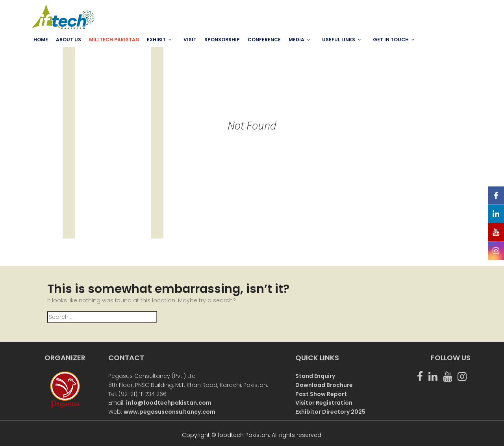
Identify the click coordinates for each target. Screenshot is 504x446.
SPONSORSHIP (222, 40)
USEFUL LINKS (339, 40)
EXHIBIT (156, 40)
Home (41, 40)
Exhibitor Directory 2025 (330, 412)
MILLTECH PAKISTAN (114, 40)
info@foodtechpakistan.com (169, 403)
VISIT (190, 40)
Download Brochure (324, 385)
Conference (264, 40)
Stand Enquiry (315, 376)
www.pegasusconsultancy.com (170, 412)
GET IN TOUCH (391, 40)
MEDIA (296, 40)
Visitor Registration (324, 403)
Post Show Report (321, 394)
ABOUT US (69, 40)
